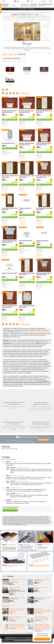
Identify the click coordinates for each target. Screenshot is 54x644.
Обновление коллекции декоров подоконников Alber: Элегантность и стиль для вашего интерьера (18, 626)
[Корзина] (45, 1)
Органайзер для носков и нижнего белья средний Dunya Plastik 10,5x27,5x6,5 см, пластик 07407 (39, 566)
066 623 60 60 (33, 6)
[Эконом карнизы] (27, 537)
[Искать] (19, 5)
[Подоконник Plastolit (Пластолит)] (9, 537)
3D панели (36, 589)
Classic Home (10, 73)
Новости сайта (6, 606)
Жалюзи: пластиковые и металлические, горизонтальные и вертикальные (17, 591)
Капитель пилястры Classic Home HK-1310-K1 (9, 306)
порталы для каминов (43, 332)
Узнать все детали (43, 440)
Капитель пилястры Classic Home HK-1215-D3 (27, 144)
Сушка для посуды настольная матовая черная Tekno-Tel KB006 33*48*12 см (12, 566)
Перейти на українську (42, 639)
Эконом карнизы (27, 544)
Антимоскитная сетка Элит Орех (17, 597)
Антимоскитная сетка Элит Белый (42, 579)
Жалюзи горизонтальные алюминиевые (15, 588)
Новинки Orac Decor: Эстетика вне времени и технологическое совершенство (17, 610)
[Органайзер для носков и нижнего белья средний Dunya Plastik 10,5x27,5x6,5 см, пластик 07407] (40, 558)
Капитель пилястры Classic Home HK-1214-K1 (44, 144)
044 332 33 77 (25, 4)
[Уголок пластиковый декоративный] (45, 537)
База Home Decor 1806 (25, 241)
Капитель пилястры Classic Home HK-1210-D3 (9, 111)
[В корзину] (17, 115)
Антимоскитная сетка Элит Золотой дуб (17, 580)
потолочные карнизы (27, 332)
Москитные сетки (13, 582)
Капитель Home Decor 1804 (9, 273)
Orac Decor (10, 84)
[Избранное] (41, 1)
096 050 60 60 (33, 4)
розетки (35, 332)
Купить (5, 126)
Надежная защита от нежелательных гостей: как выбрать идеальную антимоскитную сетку (43, 610)
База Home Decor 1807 (8, 143)
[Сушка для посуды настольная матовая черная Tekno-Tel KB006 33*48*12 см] (14, 558)
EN (51, 1)
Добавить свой (10, 510)
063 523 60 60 (25, 6)
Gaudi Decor (27, 73)
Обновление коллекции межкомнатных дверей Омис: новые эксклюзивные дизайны (41, 618)
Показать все (25, 93)
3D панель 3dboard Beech (40, 587)
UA (49, 1)
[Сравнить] (43, 1)
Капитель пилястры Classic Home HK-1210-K (44, 176)
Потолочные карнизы (39, 599)
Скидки (30, 1)
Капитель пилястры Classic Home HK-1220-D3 (9, 241)
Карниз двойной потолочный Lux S (43, 597)
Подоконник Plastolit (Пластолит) (9, 545)
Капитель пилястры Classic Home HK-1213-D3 (27, 111)
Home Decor (44, 73)
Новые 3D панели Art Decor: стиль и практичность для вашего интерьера (18, 618)
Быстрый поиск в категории (12, 58)
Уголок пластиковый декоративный (44, 545)
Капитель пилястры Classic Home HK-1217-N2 (44, 274)
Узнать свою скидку (10, 119)
